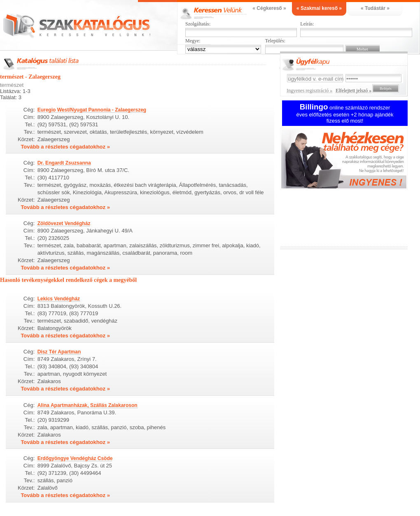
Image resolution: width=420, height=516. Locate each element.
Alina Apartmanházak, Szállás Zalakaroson (87, 405)
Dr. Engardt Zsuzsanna (64, 163)
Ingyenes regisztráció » (309, 91)
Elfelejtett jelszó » (353, 91)
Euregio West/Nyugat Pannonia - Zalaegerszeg (92, 110)
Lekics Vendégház (59, 299)
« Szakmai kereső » (319, 8)
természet (12, 85)
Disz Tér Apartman (59, 352)
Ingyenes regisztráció (350, 160)
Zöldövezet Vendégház (64, 223)
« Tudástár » (375, 8)
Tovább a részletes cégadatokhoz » (65, 147)
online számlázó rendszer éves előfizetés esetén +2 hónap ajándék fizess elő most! (345, 114)
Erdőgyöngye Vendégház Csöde (75, 458)
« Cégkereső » (269, 8)
